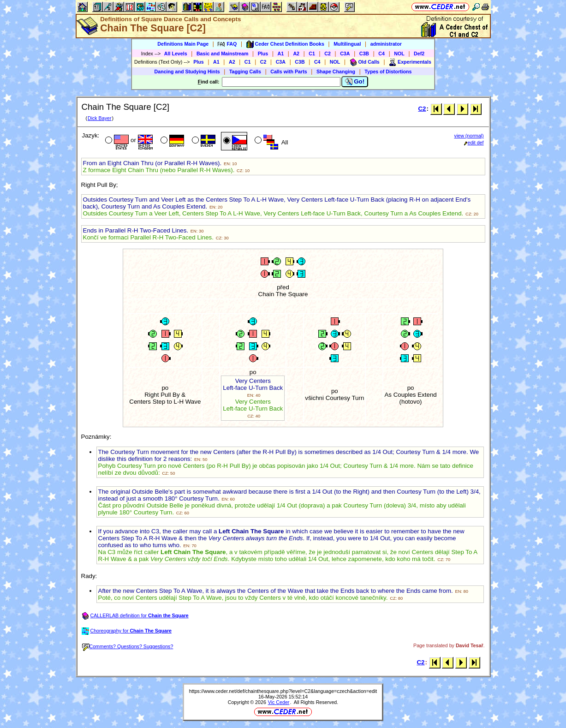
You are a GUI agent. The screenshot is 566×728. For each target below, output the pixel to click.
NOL (399, 54)
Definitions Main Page (183, 44)
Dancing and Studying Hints (187, 72)
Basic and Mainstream (223, 54)
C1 (312, 54)
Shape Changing (336, 72)
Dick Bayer (100, 118)
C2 (328, 54)
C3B (364, 54)
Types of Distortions (388, 72)
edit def (474, 143)
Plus (263, 54)
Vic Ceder (279, 702)
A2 (296, 54)
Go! (355, 82)
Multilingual (347, 44)
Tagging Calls (245, 72)
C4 (381, 54)
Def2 (419, 54)
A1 (281, 54)
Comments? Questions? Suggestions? (128, 646)
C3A (345, 54)
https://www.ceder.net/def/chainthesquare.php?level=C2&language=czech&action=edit (283, 691)
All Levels (176, 54)
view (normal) (469, 136)
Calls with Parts (289, 72)
